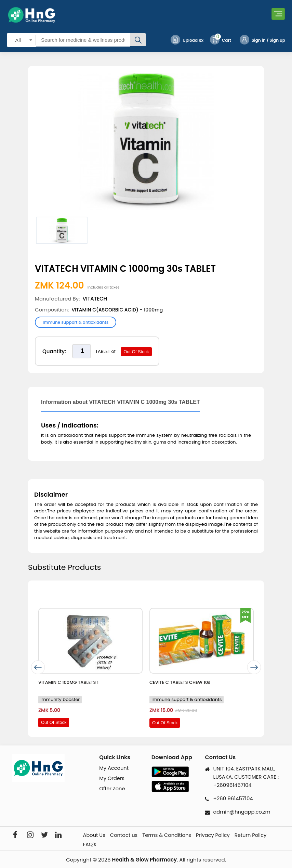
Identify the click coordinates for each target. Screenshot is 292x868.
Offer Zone (112, 789)
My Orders (112, 779)
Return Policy (255, 835)
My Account (114, 768)
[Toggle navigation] (278, 15)
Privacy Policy (216, 835)
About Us (95, 835)
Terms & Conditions (169, 835)
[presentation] (37, 667)
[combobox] (21, 40)
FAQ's (91, 844)
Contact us (125, 835)
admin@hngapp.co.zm (242, 812)
